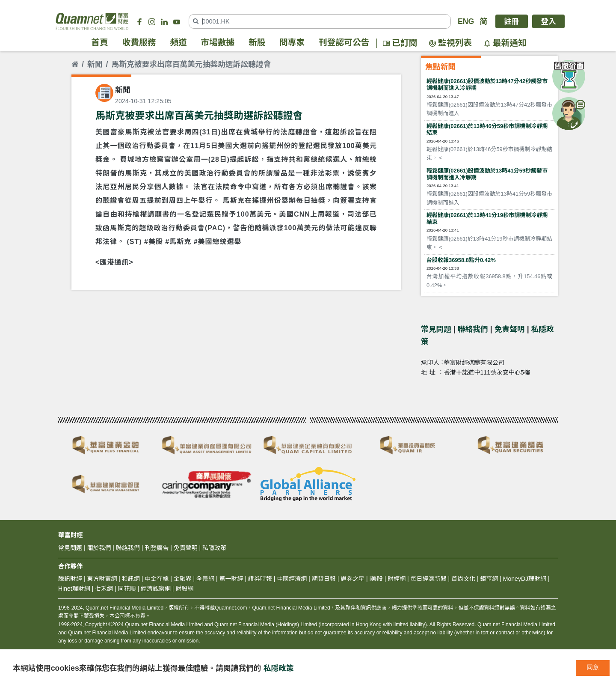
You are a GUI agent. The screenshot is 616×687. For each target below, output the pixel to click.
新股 (257, 43)
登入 (548, 21)
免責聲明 (510, 329)
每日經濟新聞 (429, 579)
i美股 (375, 579)
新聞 (95, 64)
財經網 (397, 579)
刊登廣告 (157, 548)
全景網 (205, 579)
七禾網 (104, 589)
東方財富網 (102, 579)
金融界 (183, 579)
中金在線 (157, 579)
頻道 (178, 43)
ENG (466, 21)
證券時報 (260, 579)
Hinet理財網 (74, 589)
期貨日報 (324, 579)
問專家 (292, 43)
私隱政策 (279, 668)
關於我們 (99, 548)
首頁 (100, 43)
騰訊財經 (70, 579)
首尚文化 (463, 579)
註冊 (512, 21)
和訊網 (131, 579)
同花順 (127, 589)
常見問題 (436, 329)
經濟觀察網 (156, 589)
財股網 (184, 589)
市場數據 (218, 43)
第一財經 (231, 579)
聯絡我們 (473, 329)
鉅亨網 (489, 579)
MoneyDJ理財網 (525, 579)
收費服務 (139, 43)
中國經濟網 (292, 579)
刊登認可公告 (344, 43)
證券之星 (352, 579)
